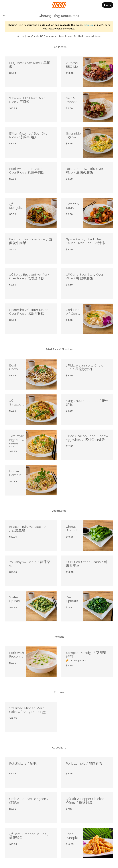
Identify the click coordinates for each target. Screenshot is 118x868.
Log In (108, 5)
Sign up (88, 25)
